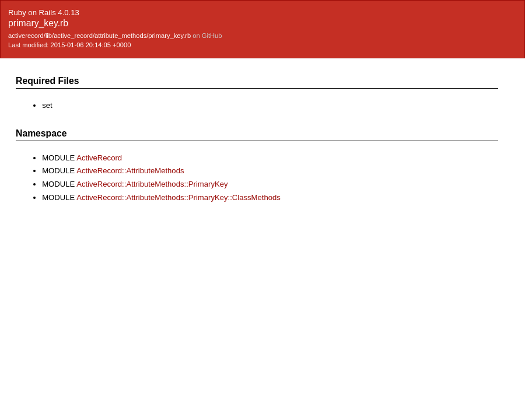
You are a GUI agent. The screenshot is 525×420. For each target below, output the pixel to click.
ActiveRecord (99, 158)
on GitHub (207, 36)
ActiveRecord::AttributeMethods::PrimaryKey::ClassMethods (178, 197)
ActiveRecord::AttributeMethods (130, 171)
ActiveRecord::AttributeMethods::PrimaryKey (152, 184)
